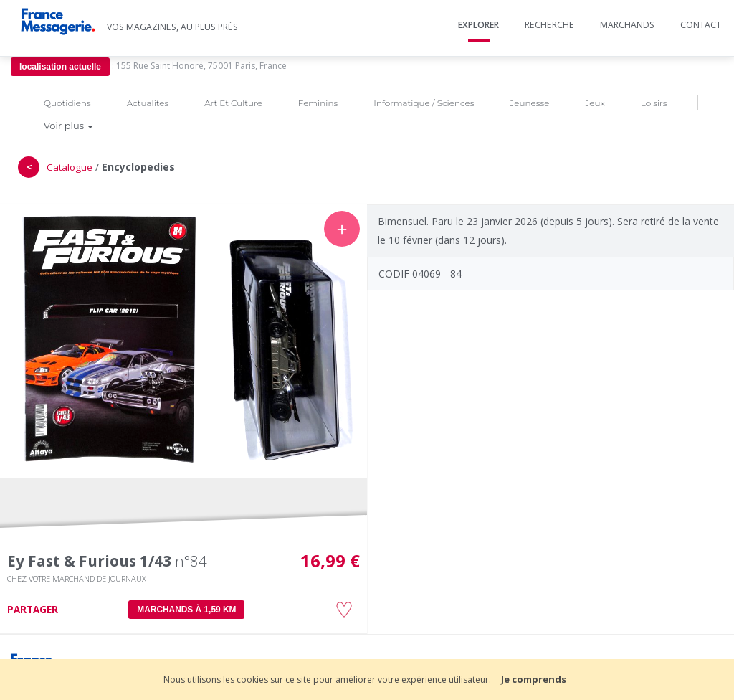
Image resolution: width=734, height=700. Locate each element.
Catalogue (70, 167)
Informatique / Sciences (424, 103)
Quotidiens (67, 103)
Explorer (478, 25)
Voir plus (68, 126)
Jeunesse (529, 103)
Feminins (318, 103)
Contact (701, 25)
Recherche (549, 25)
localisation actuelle (60, 67)
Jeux (595, 103)
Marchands (627, 25)
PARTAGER (33, 610)
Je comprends (534, 679)
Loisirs (654, 103)
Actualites (148, 103)
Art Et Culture (233, 103)
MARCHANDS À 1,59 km (186, 610)
